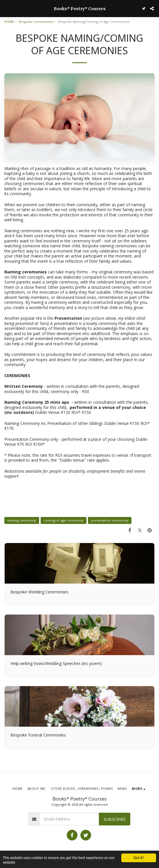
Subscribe (115, 819)
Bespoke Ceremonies (36, 22)
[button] (6, 8)
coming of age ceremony (64, 520)
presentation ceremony (110, 520)
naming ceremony (22, 520)
